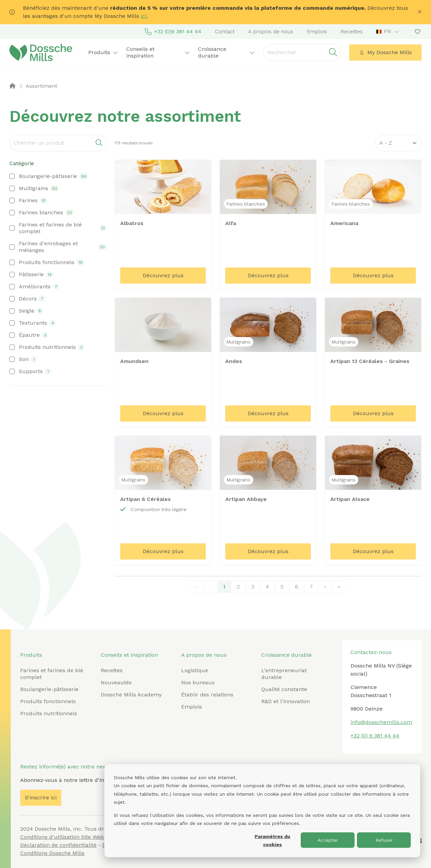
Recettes (352, 31)
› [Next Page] (325, 587)
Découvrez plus (163, 275)
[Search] (58, 143)
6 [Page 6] (297, 587)
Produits (103, 52)
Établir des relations (207, 695)
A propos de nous (271, 31)
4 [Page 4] (267, 587)
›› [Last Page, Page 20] (339, 587)
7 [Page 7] (311, 587)
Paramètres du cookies (272, 841)
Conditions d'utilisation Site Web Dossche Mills (80, 837)
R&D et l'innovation (286, 701)
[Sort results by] (398, 143)
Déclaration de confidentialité (58, 845)
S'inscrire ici (41, 798)
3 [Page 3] (253, 587)
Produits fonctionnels (48, 701)
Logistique (195, 670)
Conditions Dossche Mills (52, 853)
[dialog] (262, 811)
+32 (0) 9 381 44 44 (375, 736)
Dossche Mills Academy (131, 695)
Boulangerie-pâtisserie (49, 689)
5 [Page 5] (282, 587)
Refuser (384, 840)
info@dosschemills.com (381, 722)
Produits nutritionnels (49, 713)
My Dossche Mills (386, 52)
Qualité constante (284, 689)
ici (144, 16)
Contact (225, 31)
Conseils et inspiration (158, 52)
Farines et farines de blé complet (52, 674)
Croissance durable (227, 52)
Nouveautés (116, 682)
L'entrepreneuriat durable (284, 674)
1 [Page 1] (224, 587)
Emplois (317, 31)
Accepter (328, 840)
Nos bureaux (198, 682)
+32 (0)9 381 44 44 (173, 32)
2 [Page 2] (238, 587)
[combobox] (388, 32)
